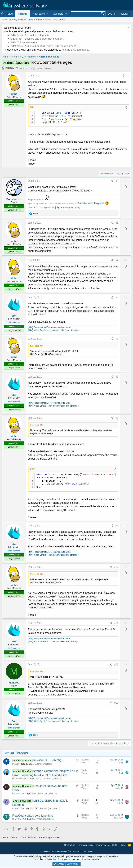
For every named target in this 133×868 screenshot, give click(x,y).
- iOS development (24, 42)
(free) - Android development (30, 35)
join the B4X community (75, 50)
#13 (116, 703)
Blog (10, 14)
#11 (116, 623)
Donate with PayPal (90, 203)
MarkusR (119, 788)
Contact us (70, 845)
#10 (116, 567)
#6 (117, 339)
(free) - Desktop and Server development (37, 39)
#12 (116, 664)
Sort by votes (123, 173)
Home (123, 845)
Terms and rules (86, 845)
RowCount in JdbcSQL (48, 760)
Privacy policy (103, 845)
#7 (117, 377)
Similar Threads (43, 68)
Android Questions (44, 764)
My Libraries (63, 208)
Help (115, 845)
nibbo (10, 68)
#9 (117, 526)
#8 (117, 418)
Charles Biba (18, 808)
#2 (117, 181)
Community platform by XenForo (66, 851)
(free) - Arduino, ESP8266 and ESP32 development (43, 46)
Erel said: (35, 346)
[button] (47, 14)
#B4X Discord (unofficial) (14, 19)
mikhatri (16, 764)
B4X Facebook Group (40, 19)
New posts (39, 14)
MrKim (120, 803)
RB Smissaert (19, 793)
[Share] (123, 76)
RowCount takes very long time (33, 816)
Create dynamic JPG (46, 208)
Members (58, 14)
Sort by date (107, 173)
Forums (23, 14)
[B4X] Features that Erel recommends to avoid (49, 327)
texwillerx (17, 819)
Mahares (14, 683)
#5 (117, 297)
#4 (117, 260)
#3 (117, 223)
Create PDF (32, 208)
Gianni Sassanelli (20, 779)
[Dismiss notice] (128, 28)
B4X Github (59, 19)
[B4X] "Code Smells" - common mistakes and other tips (53, 330)
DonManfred (14, 199)
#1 (128, 76)
